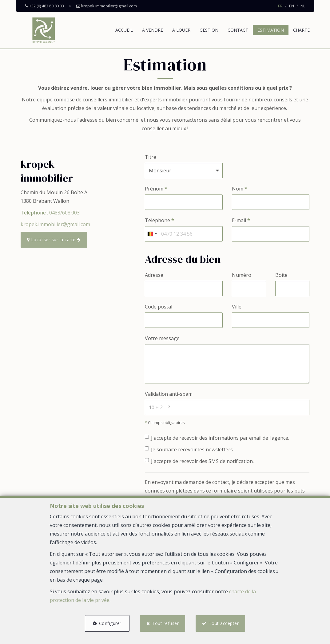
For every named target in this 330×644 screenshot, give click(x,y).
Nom (240, 189)
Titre (151, 157)
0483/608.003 (64, 213)
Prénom (156, 189)
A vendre (153, 30)
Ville (237, 307)
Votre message (162, 338)
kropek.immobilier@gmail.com (55, 224)
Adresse (154, 275)
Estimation (271, 30)
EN (292, 6)
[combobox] (152, 234)
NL (303, 6)
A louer (181, 30)
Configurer (110, 623)
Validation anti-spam (169, 394)
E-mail (241, 220)
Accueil (124, 30)
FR (280, 6)
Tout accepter (224, 623)
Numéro (242, 275)
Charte (301, 30)
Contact (238, 30)
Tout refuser (165, 623)
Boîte (281, 275)
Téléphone (159, 220)
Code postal (159, 307)
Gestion (209, 30)
